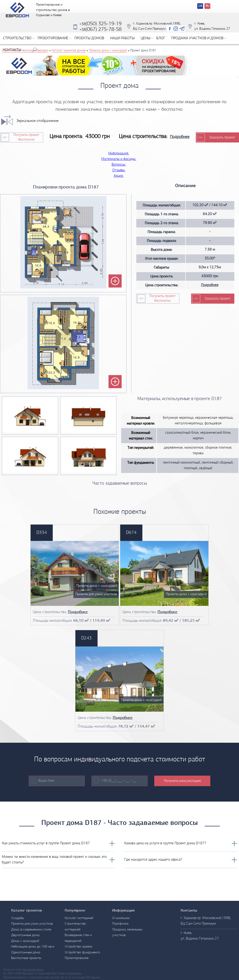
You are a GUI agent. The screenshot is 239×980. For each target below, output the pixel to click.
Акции (119, 176)
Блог (161, 42)
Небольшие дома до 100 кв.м (33, 947)
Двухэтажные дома (25, 935)
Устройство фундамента (82, 953)
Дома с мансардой (25, 941)
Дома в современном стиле (31, 930)
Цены (147, 42)
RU (207, 6)
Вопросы (119, 165)
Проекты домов (89, 42)
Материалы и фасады (119, 159)
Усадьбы (18, 918)
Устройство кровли (78, 947)
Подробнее (180, 137)
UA (200, 6)
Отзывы (120, 170)
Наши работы (122, 42)
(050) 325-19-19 (100, 27)
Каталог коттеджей (79, 918)
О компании (121, 918)
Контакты (14, 53)
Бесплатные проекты (26, 958)
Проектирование (54, 42)
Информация (119, 153)
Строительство (19, 42)
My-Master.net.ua (33, 970)
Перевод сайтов (196, 7)
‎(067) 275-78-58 (100, 33)
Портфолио (120, 924)
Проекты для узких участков (32, 924)
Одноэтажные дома (26, 953)
